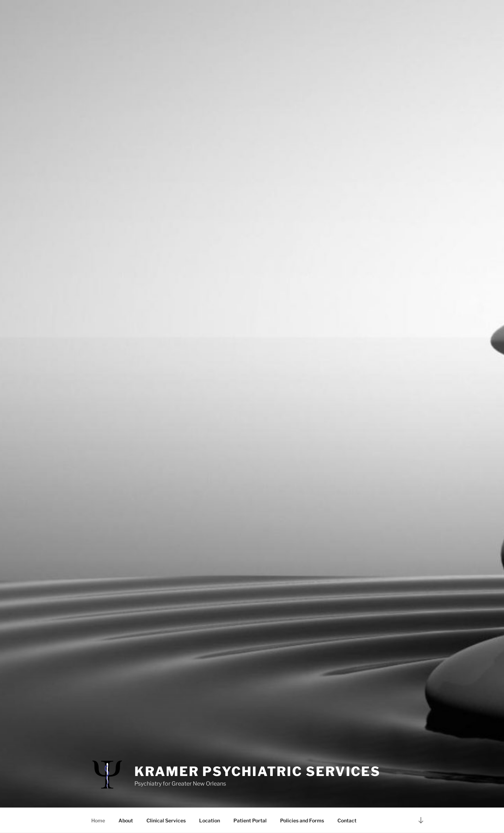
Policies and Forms (302, 820)
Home (98, 820)
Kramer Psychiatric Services (257, 771)
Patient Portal (250, 820)
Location (210, 820)
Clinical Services (166, 820)
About (126, 820)
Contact (347, 820)
